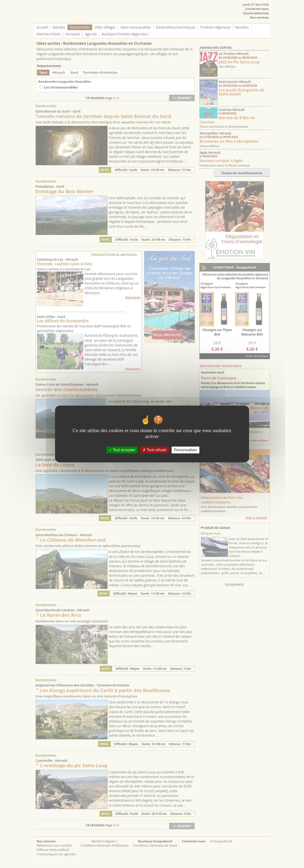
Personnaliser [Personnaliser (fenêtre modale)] (185, 450)
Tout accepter (122, 450)
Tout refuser (155, 450)
